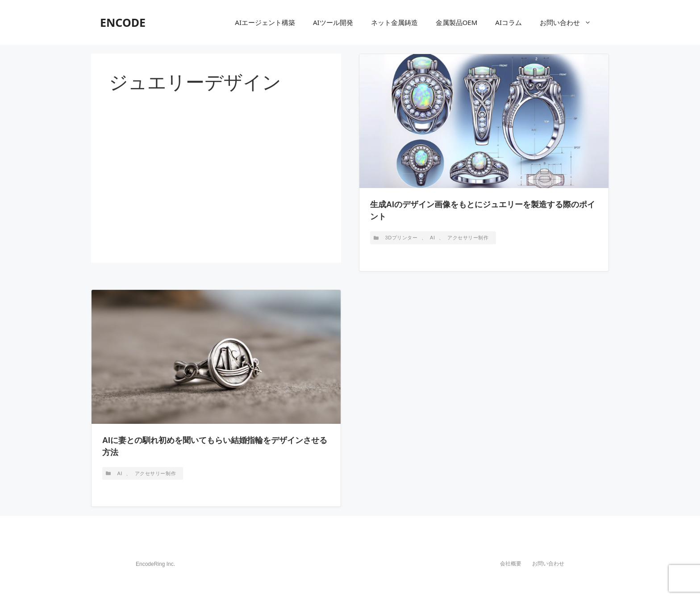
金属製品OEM (457, 22)
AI (433, 238)
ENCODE (123, 22)
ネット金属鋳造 (394, 22)
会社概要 (511, 564)
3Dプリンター (402, 238)
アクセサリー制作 (468, 238)
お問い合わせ (570, 22)
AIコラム (508, 22)
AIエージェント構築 (265, 22)
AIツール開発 (333, 22)
